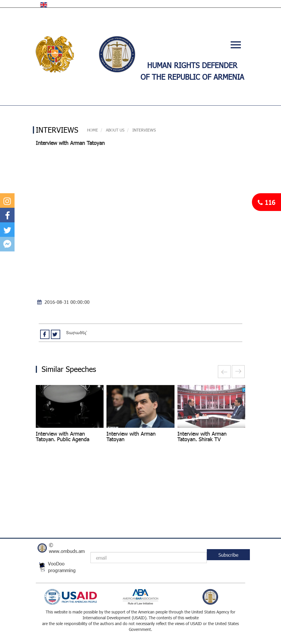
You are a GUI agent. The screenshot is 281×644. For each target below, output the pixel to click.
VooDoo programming (62, 567)
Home (93, 130)
